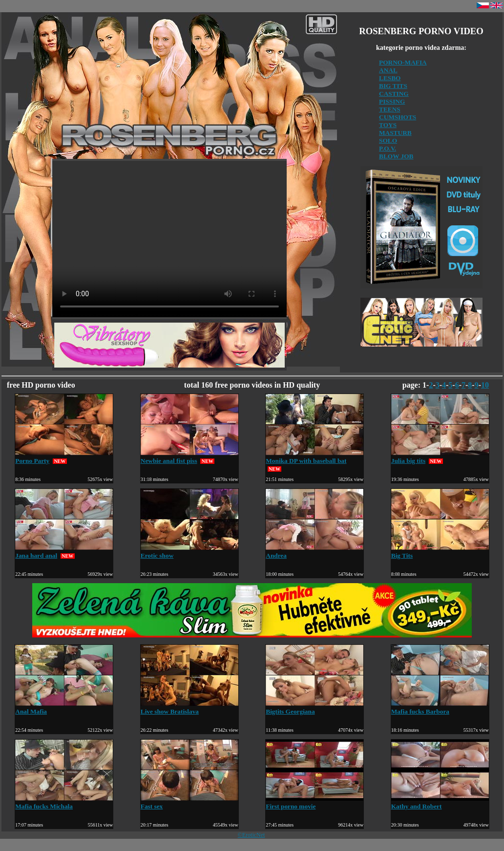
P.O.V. (388, 148)
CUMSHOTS (398, 117)
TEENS (390, 109)
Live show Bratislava (189, 708)
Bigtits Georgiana (315, 708)
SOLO (388, 141)
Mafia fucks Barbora (440, 708)
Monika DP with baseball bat (315, 457)
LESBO (390, 78)
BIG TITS (393, 86)
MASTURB (395, 133)
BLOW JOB (396, 156)
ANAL (388, 70)
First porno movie (315, 802)
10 (485, 385)
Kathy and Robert (440, 802)
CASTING (394, 94)
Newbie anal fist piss (189, 457)
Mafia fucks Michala (64, 802)
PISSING (392, 101)
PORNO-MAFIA (403, 62)
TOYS (388, 125)
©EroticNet (252, 835)
